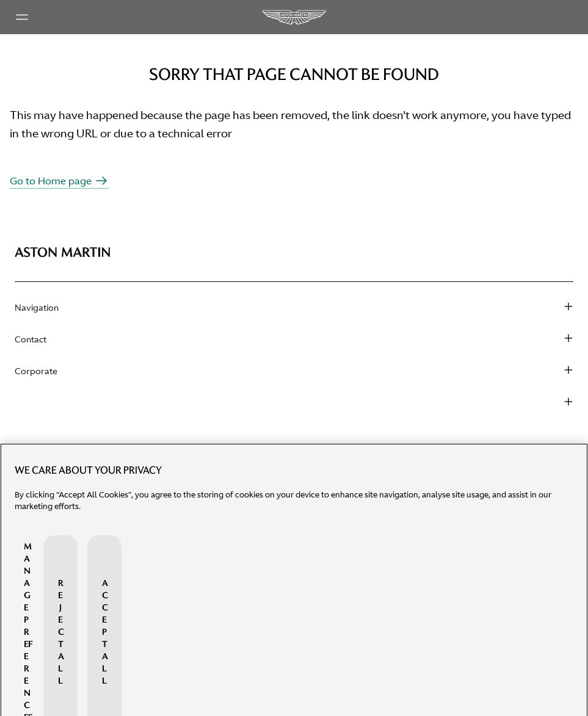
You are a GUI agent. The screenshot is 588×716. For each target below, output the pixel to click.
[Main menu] (22, 17)
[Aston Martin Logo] (294, 17)
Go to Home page (59, 181)
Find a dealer (41, 447)
